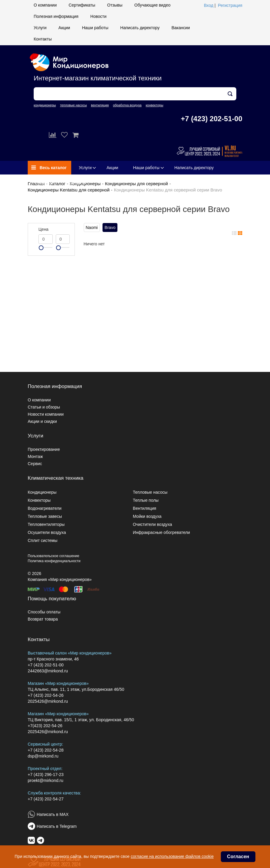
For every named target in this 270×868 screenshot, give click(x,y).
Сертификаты (82, 5)
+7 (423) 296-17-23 (46, 775)
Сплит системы (43, 540)
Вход (209, 5)
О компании (45, 5)
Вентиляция (145, 508)
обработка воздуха (127, 105)
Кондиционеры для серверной (136, 184)
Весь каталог (49, 168)
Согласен (238, 857)
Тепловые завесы (45, 516)
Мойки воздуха (147, 516)
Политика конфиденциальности (54, 561)
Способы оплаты (44, 612)
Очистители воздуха (153, 524)
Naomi (92, 227)
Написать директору (140, 28)
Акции (64, 28)
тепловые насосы (73, 105)
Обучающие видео (152, 5)
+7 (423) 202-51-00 (212, 119)
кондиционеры (45, 105)
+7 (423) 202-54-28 (46, 750)
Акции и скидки (42, 421)
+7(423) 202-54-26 (45, 726)
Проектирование (44, 449)
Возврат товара (43, 619)
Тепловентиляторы (46, 524)
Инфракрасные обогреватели (162, 532)
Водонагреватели (45, 508)
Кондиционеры (42, 492)
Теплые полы (146, 500)
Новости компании (46, 414)
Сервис (35, 464)
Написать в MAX (53, 814)
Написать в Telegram (57, 826)
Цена (44, 229)
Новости (98, 16)
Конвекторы (39, 500)
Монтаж (35, 456)
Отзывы (115, 5)
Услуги (40, 28)
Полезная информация (56, 16)
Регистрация (230, 5)
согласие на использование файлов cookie (172, 856)
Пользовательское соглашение (53, 556)
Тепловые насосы (150, 492)
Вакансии (181, 28)
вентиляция (100, 105)
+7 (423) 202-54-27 (46, 799)
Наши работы (95, 28)
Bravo (110, 227)
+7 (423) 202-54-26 (46, 695)
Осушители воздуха (47, 532)
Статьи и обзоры (44, 407)
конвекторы (155, 105)
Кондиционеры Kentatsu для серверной (69, 190)
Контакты (43, 39)
